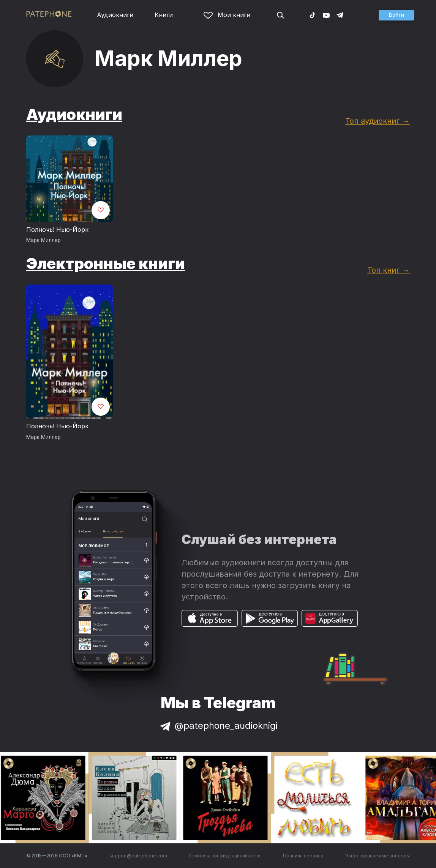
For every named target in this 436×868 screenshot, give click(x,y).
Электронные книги (106, 263)
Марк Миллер (43, 240)
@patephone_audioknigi (218, 726)
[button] (397, 15)
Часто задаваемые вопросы (378, 856)
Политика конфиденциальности (225, 856)
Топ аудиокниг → (378, 121)
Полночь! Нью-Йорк (57, 230)
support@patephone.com (138, 856)
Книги (164, 15)
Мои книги (227, 15)
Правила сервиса (303, 856)
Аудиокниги (115, 15)
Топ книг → (389, 270)
